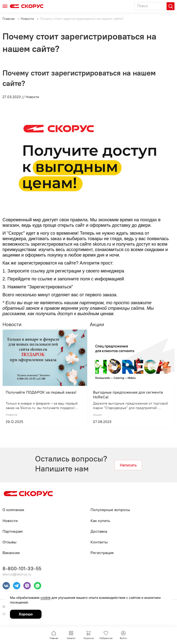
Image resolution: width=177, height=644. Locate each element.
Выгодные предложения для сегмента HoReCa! (128, 395)
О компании (13, 510)
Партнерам (13, 531)
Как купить (100, 521)
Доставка (99, 531)
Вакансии (11, 553)
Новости (12, 324)
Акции (97, 324)
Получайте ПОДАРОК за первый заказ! (41, 392)
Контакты (99, 542)
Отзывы (9, 542)
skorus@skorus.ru (17, 574)
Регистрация (102, 553)
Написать (128, 465)
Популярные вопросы (110, 510)
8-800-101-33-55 (22, 568)
